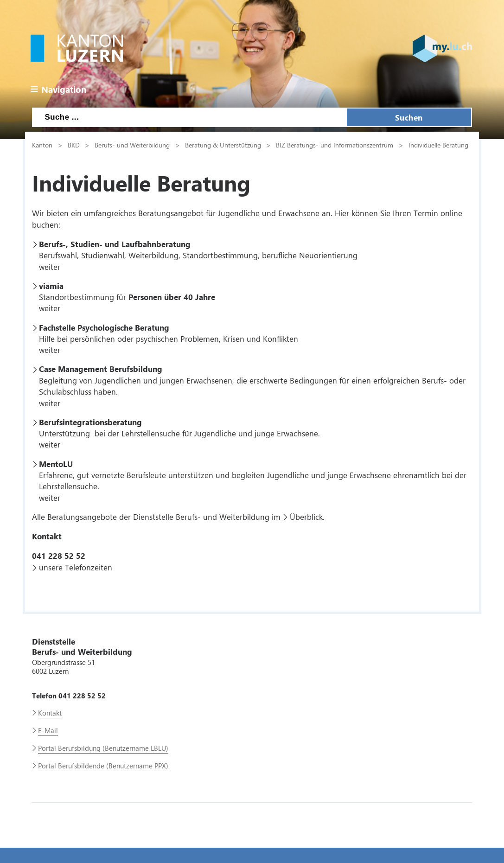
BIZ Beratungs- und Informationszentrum (335, 145)
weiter (50, 267)
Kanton (42, 145)
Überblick (306, 517)
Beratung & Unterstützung (223, 145)
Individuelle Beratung (438, 145)
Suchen (409, 117)
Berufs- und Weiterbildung (132, 145)
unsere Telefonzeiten (76, 567)
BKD (74, 145)
